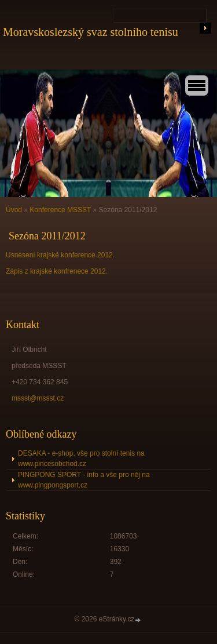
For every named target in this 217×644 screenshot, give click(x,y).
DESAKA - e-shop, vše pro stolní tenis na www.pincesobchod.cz (81, 459)
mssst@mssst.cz (38, 398)
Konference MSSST (60, 210)
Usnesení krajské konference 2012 (59, 255)
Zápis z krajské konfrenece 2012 (56, 271)
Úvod (14, 210)
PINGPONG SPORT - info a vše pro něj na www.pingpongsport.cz (84, 480)
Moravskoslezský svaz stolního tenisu (91, 32)
